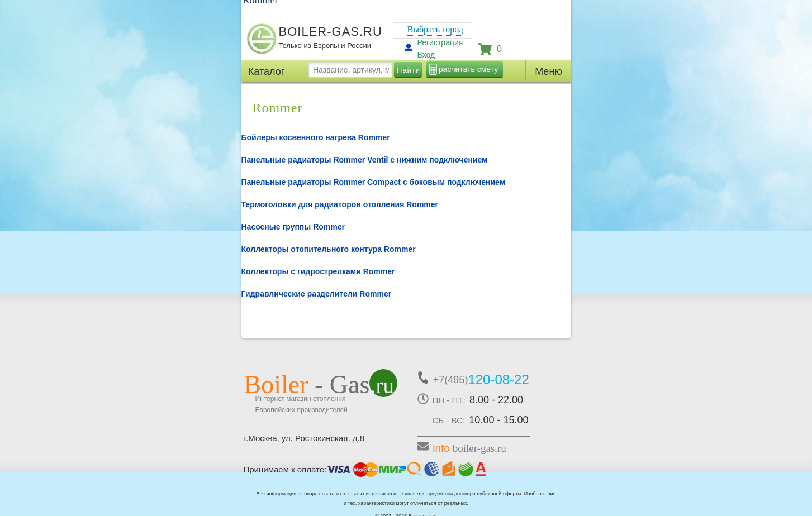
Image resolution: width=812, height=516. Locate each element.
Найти (409, 70)
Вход (426, 55)
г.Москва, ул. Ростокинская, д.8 (305, 438)
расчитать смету (468, 69)
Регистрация (440, 42)
